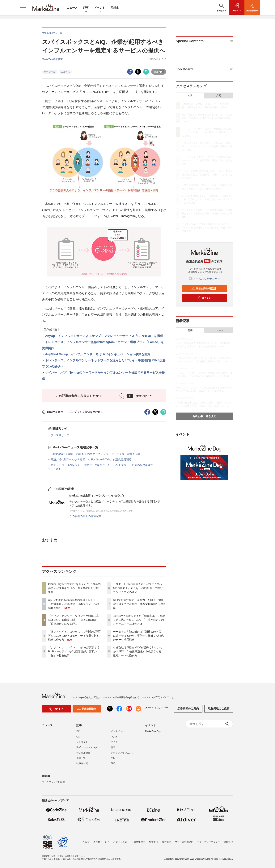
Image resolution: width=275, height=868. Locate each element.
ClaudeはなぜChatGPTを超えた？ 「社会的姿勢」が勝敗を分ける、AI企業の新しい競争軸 (74, 588)
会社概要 (167, 842)
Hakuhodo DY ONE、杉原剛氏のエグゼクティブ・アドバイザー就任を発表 (96, 454)
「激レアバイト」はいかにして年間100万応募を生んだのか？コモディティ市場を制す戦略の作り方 (74, 636)
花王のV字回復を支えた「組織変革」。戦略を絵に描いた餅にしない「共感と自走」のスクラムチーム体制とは (139, 620)
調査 (113, 747)
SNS (113, 763)
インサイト (82, 742)
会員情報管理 (138, 842)
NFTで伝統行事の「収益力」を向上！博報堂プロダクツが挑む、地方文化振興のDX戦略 (139, 604)
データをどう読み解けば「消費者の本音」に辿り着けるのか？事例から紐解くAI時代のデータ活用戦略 (138, 636)
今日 (190, 96)
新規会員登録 (203, 289)
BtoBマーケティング (87, 747)
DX (78, 731)
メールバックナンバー (204, 279)
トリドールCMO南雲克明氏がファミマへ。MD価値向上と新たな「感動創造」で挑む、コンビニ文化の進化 (139, 588)
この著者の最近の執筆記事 (85, 516)
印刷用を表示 (53, 412)
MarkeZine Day (153, 731)
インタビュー (118, 731)
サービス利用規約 (184, 842)
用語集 (115, 8)
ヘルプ (86, 842)
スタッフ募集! (120, 842)
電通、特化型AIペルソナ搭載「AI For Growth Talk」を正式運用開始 (91, 459)
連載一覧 (81, 758)
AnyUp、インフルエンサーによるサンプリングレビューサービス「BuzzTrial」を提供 (104, 336)
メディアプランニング (122, 753)
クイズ (114, 742)
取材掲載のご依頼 (219, 708)
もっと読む (55, 469)
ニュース (72, 8)
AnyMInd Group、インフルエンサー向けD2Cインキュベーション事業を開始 (98, 354)
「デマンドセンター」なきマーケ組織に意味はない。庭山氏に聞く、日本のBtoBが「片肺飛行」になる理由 (74, 620)
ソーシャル (50, 72)
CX (78, 737)
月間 (219, 96)
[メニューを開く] (23, 8)
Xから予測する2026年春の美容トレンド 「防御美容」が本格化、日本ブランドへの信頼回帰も (74, 604)
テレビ (114, 758)
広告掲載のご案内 (188, 708)
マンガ (114, 737)
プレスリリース (60, 435)
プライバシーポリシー (209, 842)
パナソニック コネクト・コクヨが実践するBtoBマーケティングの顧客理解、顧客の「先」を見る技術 (74, 651)
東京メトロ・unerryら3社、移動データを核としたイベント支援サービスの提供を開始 (102, 465)
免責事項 (154, 842)
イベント (100, 8)
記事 (86, 8)
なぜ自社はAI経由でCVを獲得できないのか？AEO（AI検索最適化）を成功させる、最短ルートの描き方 (139, 651)
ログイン (204, 298)
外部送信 (228, 842)
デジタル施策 (83, 753)
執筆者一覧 (82, 763)
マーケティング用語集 (53, 782)
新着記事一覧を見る (204, 416)
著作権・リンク (101, 842)
